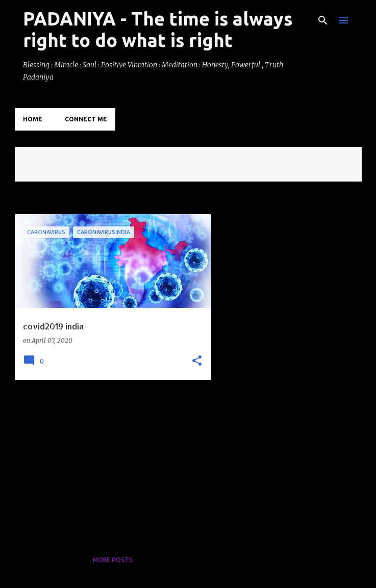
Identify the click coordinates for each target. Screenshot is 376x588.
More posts (113, 560)
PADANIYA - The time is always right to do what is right (158, 29)
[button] (197, 361)
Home (33, 119)
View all (36, 172)
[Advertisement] (109, 459)
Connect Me (86, 119)
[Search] (323, 20)
